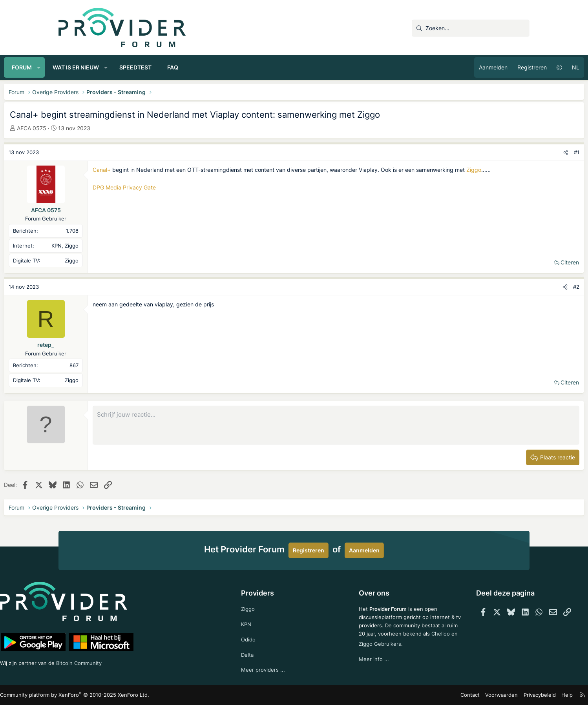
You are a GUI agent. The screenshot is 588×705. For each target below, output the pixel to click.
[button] (93, 67)
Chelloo (356, 650)
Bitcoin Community (141, 661)
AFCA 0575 (86, 128)
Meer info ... (362, 666)
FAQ (227, 67)
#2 (522, 287)
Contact (420, 695)
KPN (258, 622)
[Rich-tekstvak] (336, 425)
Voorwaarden (449, 695)
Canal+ (156, 170)
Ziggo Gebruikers (397, 650)
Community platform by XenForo (125, 695)
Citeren (515, 262)
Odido (261, 638)
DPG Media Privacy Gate (179, 196)
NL (521, 67)
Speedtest (190, 67)
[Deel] (511, 152)
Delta (259, 653)
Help (509, 695)
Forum (76, 67)
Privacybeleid (484, 695)
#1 (522, 152)
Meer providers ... (275, 669)
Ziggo (155, 178)
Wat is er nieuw (130, 67)
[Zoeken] (471, 28)
